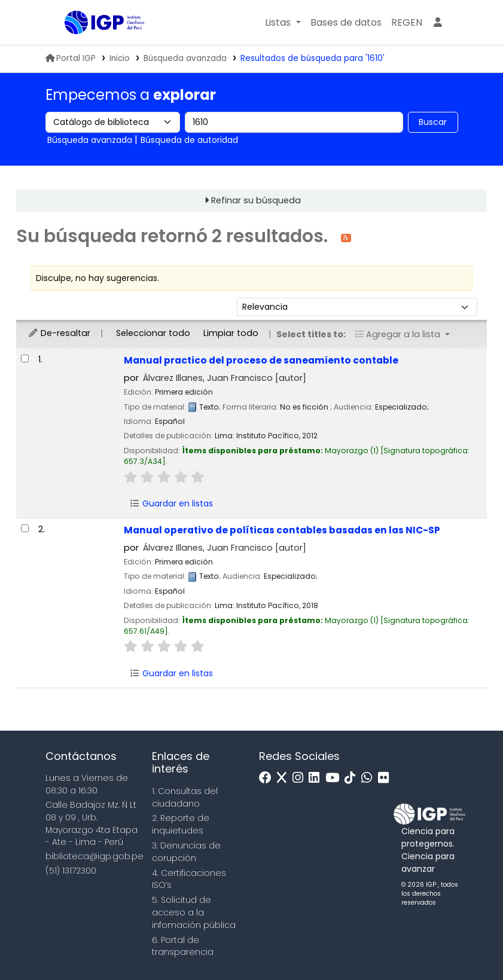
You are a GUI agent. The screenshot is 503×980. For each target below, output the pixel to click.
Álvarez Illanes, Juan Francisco (225, 378)
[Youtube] (335, 778)
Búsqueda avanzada (185, 58)
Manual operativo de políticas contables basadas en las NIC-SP (282, 530)
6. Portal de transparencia (183, 946)
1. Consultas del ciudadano (185, 797)
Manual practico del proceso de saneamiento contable (261, 360)
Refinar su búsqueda (256, 200)
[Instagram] (301, 778)
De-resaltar (59, 333)
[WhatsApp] (370, 778)
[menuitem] (407, 23)
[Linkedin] (317, 778)
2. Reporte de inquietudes (181, 824)
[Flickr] (386, 778)
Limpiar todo (231, 333)
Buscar (433, 122)
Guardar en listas (171, 503)
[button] (283, 23)
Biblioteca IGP (94, 47)
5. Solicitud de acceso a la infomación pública (194, 912)
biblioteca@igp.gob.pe (94, 856)
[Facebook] (268, 778)
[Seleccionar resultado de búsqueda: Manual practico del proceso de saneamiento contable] (25, 358)
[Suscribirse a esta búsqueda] (346, 237)
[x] (285, 778)
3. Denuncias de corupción (186, 852)
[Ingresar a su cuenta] (438, 23)
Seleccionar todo (153, 333)
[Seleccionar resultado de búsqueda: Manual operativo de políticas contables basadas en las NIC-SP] (25, 528)
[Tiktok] (353, 778)
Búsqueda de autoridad (189, 140)
